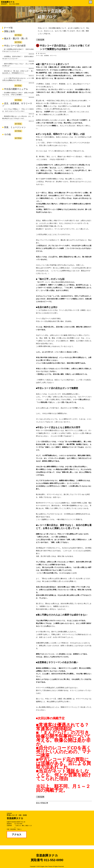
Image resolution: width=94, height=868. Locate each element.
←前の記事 (40, 40)
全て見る (18, 35)
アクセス (17, 835)
